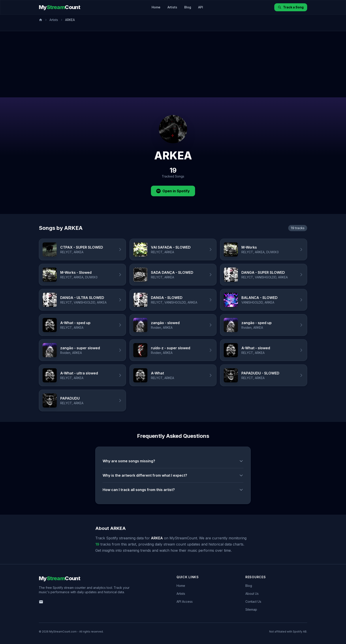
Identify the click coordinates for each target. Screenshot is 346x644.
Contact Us (253, 602)
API (201, 7)
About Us (252, 594)
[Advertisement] (173, 64)
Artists (172, 7)
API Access (185, 602)
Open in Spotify (173, 191)
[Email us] (41, 602)
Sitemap (251, 609)
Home (156, 7)
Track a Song (291, 7)
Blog (188, 7)
